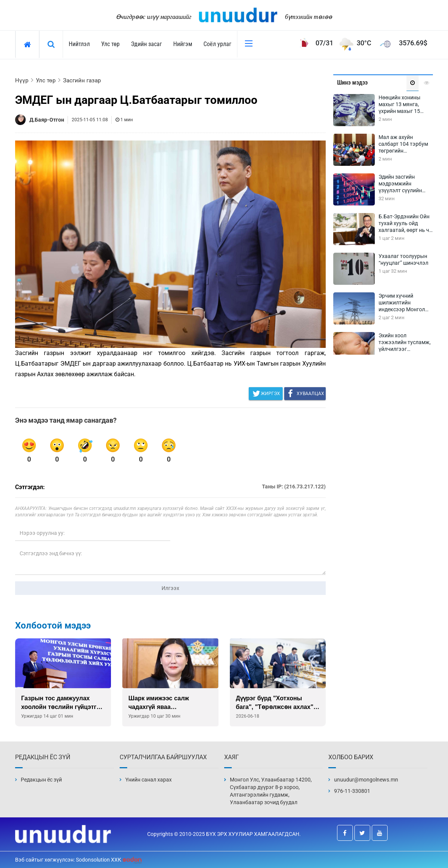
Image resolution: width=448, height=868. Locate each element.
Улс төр (110, 44)
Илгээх (170, 588)
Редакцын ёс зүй (41, 780)
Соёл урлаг (217, 44)
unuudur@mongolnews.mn (366, 780)
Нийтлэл (79, 44)
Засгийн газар (82, 80)
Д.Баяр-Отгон (47, 120)
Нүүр (22, 80)
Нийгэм (183, 44)
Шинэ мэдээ (352, 83)
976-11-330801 (352, 791)
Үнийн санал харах (149, 780)
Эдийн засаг (146, 44)
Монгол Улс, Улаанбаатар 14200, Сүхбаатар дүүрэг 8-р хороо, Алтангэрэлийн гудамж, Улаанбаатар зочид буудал (271, 791)
